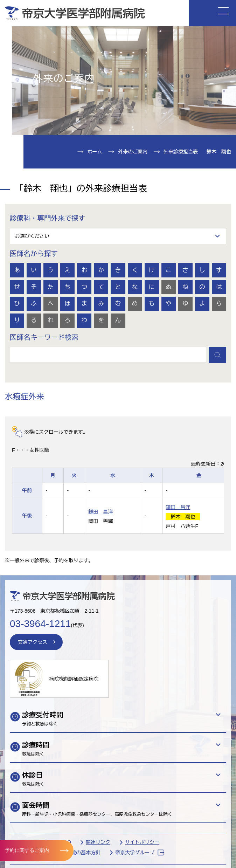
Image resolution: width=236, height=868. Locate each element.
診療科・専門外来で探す (48, 218)
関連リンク (98, 842)
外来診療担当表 (181, 152)
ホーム (95, 152)
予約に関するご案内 (27, 850)
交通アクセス (33, 642)
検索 (217, 355)
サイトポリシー (142, 842)
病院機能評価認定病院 (74, 679)
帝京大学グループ (140, 852)
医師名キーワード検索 (44, 337)
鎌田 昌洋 (101, 512)
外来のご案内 (133, 152)
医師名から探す (34, 254)
